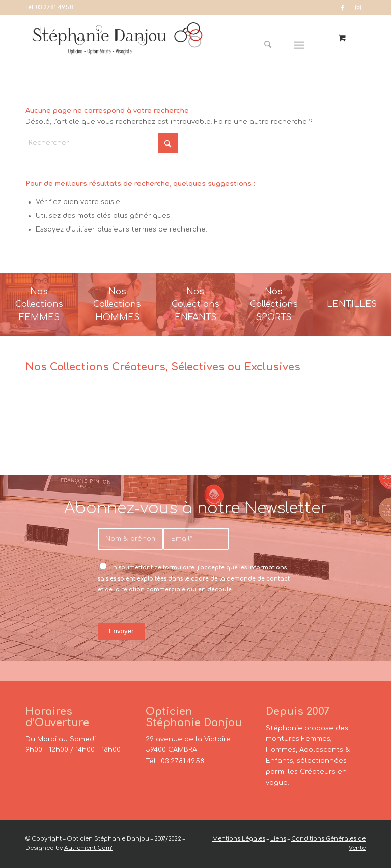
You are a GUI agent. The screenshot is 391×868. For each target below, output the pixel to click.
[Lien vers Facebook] (342, 8)
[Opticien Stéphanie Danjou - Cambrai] (117, 45)
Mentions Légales (239, 839)
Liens (278, 839)
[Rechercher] (268, 45)
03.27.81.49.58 (54, 7)
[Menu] (300, 45)
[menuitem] (272, 45)
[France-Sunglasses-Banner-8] (274, 304)
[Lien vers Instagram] (358, 8)
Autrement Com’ (88, 848)
